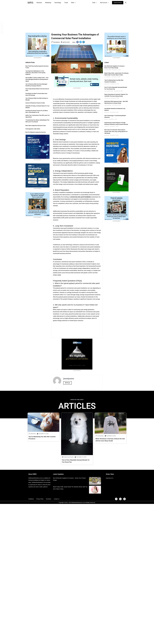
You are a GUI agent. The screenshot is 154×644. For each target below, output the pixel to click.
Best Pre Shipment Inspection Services (36, 132)
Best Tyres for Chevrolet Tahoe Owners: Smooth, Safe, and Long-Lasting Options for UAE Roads (116, 131)
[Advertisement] (77, 18)
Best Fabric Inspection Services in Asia (36, 126)
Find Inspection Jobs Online (33, 129)
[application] (72, 3)
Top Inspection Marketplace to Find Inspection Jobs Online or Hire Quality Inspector (35, 73)
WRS (30, 3)
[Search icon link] (126, 3)
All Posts (67, 383)
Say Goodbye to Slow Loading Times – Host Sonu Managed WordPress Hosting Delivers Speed (37, 79)
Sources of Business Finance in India (35, 103)
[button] (118, 3)
